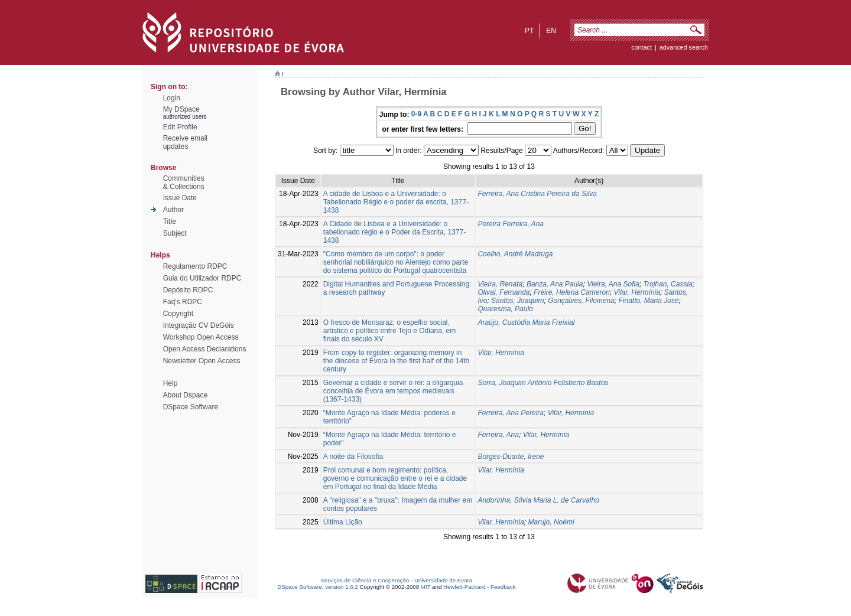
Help (170, 383)
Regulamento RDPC (195, 266)
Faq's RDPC (183, 302)
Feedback (503, 587)
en (551, 31)
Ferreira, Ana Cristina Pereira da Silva (537, 194)
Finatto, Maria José (649, 301)
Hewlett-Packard (464, 587)
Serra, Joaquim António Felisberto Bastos (543, 383)
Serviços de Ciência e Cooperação (365, 580)
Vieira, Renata (500, 284)
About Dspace (185, 395)
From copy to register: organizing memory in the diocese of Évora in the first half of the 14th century (396, 361)
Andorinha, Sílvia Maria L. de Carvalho (538, 500)
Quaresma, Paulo (505, 309)
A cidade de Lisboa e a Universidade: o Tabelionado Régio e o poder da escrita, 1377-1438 (396, 202)
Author (173, 210)
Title (170, 221)
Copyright (178, 314)
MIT (426, 587)
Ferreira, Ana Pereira (511, 413)
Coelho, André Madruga (515, 254)
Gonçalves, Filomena (581, 301)
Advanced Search (684, 47)
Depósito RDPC (188, 290)
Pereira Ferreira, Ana (511, 224)
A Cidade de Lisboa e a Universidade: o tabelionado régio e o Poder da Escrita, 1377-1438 (395, 232)
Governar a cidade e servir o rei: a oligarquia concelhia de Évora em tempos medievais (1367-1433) (393, 391)
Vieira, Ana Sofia (613, 284)
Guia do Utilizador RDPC (202, 278)
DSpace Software (191, 407)
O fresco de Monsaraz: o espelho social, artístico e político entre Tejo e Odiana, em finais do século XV (390, 331)
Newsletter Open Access (202, 361)
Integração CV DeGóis (199, 325)
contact (642, 47)
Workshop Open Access (201, 337)
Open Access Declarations (205, 349)
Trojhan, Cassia (668, 284)
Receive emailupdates (185, 142)
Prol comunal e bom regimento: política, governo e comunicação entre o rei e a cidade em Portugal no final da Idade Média (395, 478)
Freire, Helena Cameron (572, 292)
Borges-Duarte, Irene (511, 457)
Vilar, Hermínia (636, 292)
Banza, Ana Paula (555, 284)
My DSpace (181, 109)
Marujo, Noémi (551, 522)
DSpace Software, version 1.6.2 (318, 587)
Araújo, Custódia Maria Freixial (526, 322)
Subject (175, 233)
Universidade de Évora (443, 580)
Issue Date (180, 198)
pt (529, 31)
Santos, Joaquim (517, 301)
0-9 (416, 114)
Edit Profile (180, 127)
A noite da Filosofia (353, 457)
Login (172, 98)
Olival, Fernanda (504, 292)
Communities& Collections (184, 182)
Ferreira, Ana (498, 435)
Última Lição (343, 522)
